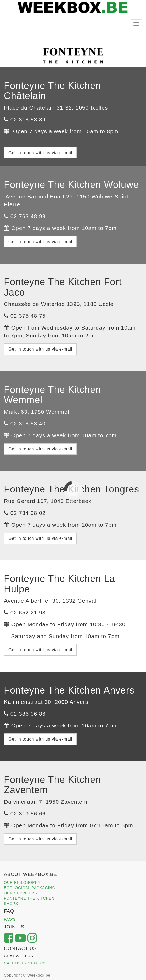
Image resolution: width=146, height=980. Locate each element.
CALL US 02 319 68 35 (25, 963)
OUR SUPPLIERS (21, 893)
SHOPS (11, 904)
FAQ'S (10, 919)
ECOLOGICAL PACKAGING (30, 888)
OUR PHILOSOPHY (22, 882)
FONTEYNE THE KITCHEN (29, 898)
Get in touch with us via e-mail (40, 153)
